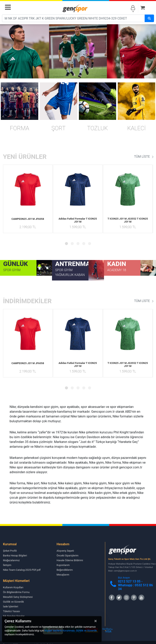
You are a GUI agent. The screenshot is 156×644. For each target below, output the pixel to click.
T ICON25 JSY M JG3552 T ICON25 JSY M (128, 220)
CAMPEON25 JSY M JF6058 (28, 219)
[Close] (96, 621)
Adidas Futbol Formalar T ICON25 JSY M (78, 220)
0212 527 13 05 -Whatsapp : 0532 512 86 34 (135, 585)
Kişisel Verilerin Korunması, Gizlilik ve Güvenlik (71, 631)
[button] (66, 244)
